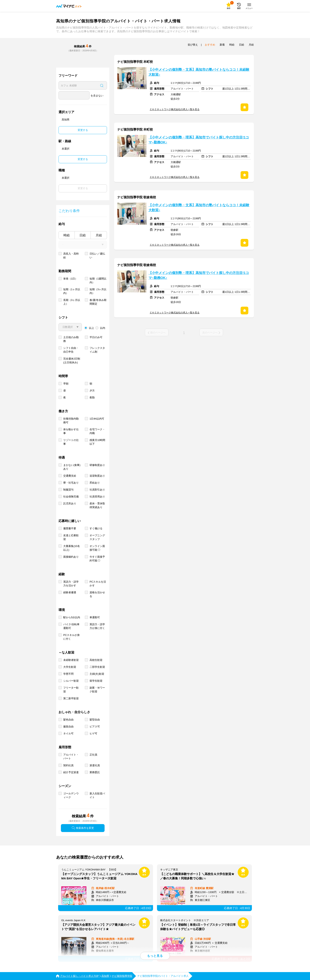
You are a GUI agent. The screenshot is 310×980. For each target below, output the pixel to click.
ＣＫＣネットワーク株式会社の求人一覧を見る (175, 109)
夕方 (92, 391)
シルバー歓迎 (71, 681)
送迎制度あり (97, 476)
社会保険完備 (71, 497)
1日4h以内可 (97, 419)
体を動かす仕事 (71, 431)
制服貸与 (68, 490)
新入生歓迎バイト (97, 795)
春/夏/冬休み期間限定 (98, 302)
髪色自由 (68, 720)
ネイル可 (68, 733)
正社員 (93, 755)
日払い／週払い (97, 256)
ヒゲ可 (93, 733)
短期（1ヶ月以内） (72, 291)
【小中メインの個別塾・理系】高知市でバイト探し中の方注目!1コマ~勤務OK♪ (199, 140)
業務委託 (95, 772)
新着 (222, 45)
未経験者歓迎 (71, 660)
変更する (83, 130)
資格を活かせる (97, 594)
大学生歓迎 (70, 667)
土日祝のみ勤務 (71, 339)
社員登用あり (97, 497)
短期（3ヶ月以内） (98, 291)
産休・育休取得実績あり (97, 505)
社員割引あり (97, 490)
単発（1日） (70, 279)
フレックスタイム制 (97, 350)
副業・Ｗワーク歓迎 (97, 690)
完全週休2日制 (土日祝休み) (72, 361)
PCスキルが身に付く (71, 637)
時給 (67, 235)
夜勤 (92, 397)
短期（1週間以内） (98, 281)
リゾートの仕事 (71, 442)
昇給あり (95, 483)
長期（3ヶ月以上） (72, 302)
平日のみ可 (96, 337)
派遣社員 (95, 765)
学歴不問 (68, 674)
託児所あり (70, 503)
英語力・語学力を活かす (71, 584)
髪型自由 (95, 720)
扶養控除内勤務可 (71, 421)
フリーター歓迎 (71, 690)
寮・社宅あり (71, 483)
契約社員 (68, 765)
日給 (83, 235)
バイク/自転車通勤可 (71, 626)
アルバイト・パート (71, 757)
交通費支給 (70, 476)
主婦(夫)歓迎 (97, 674)
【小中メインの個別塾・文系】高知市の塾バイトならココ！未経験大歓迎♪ (199, 72)
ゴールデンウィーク (71, 795)
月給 (99, 235)
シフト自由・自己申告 (71, 350)
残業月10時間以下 (97, 442)
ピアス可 (95, 727)
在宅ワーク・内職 (97, 431)
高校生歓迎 (96, 660)
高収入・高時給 (71, 256)
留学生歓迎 (96, 681)
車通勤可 (95, 617)
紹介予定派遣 (71, 772)
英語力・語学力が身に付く (97, 626)
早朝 (66, 384)
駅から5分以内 (72, 617)
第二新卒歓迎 (71, 698)
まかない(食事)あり (72, 467)
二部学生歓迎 (97, 667)
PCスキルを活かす (98, 584)
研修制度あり (97, 465)
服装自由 (68, 727)
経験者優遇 (70, 592)
